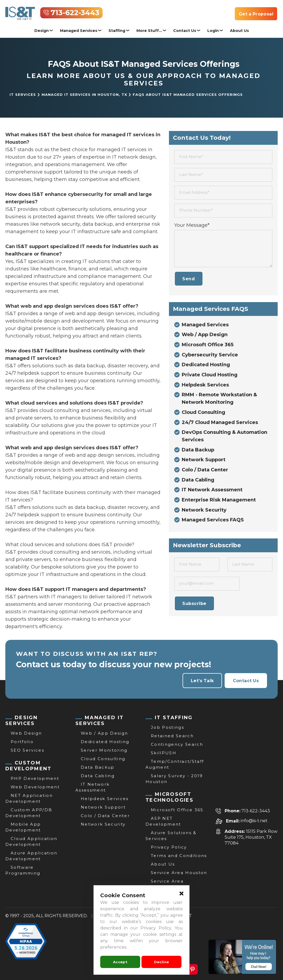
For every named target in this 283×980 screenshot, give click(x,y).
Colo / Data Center (205, 471)
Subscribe (195, 605)
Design (42, 31)
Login (213, 31)
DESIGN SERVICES (21, 720)
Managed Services (79, 31)
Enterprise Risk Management (219, 502)
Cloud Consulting (203, 413)
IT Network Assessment (212, 492)
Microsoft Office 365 (208, 345)
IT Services (23, 94)
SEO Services (27, 750)
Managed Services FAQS (213, 522)
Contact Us (185, 31)
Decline (162, 962)
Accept (120, 962)
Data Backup (198, 451)
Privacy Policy (169, 847)
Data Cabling (198, 481)
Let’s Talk (201, 681)
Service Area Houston (179, 873)
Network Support (204, 461)
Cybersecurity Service (210, 355)
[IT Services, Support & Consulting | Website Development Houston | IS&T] (20, 10)
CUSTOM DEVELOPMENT (29, 766)
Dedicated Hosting (206, 365)
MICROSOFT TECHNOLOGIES (169, 797)
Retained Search (172, 736)
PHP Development (35, 778)
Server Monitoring (104, 750)
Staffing (117, 31)
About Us (239, 31)
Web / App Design (205, 335)
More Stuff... (149, 31)
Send (189, 279)
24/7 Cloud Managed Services (220, 423)
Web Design (26, 733)
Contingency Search (177, 744)
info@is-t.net (254, 821)
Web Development (35, 787)
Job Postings (167, 727)
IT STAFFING (174, 718)
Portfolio (22, 742)
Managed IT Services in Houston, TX (84, 94)
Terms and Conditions (179, 856)
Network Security (204, 512)
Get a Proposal (256, 14)
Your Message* (192, 225)
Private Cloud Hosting (210, 376)
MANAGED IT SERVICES (100, 720)
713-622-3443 (75, 13)
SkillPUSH (164, 753)
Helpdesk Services (205, 386)
